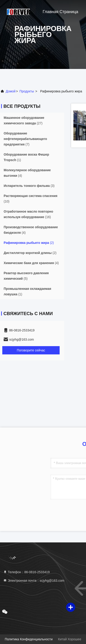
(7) (25, 139)
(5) (26, 276)
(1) (26, 157)
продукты (27, 91)
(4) (27, 173)
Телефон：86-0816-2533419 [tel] (26, 572)
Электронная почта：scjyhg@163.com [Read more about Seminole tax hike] (34, 581)
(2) (29, 243)
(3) (29, 186)
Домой (11, 91)
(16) (28, 214)
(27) (24, 120)
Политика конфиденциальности (29, 639)
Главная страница (60, 12)
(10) (31, 199)
